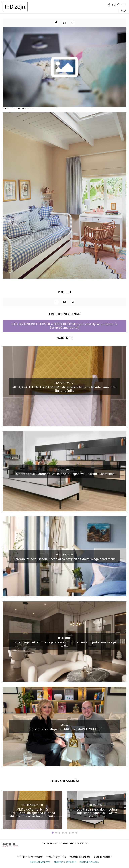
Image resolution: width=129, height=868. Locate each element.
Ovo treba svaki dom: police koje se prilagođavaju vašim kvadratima (64, 474)
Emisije (65, 725)
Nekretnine (65, 638)
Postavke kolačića (89, 862)
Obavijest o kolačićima (65, 862)
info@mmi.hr (59, 857)
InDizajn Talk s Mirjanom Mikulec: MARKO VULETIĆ (64, 729)
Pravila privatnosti (40, 862)
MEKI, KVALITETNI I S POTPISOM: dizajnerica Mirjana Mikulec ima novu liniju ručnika (64, 389)
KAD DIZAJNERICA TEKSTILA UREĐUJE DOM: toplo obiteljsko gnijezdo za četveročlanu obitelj (64, 326)
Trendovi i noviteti (65, 383)
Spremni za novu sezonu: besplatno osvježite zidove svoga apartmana (64, 559)
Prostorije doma (64, 555)
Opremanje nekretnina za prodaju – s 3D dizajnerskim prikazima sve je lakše (65, 644)
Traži (124, 11)
